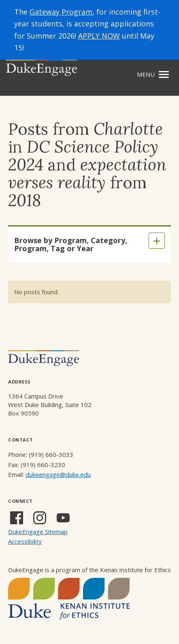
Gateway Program (61, 12)
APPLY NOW (99, 36)
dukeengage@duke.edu (58, 474)
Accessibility (25, 541)
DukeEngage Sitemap (38, 532)
